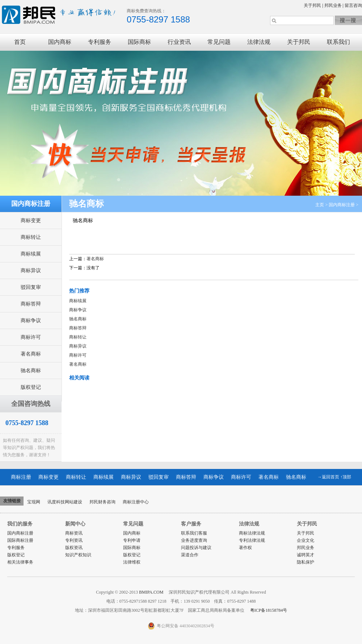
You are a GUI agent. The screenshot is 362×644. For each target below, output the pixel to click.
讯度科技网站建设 (65, 502)
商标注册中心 (136, 502)
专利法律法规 (252, 540)
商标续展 (31, 254)
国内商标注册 (342, 205)
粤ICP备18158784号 (268, 610)
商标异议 (31, 271)
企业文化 (306, 540)
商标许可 (31, 337)
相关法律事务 (20, 562)
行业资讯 (179, 42)
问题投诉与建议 (196, 548)
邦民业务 (333, 5)
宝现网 (34, 502)
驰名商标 (31, 371)
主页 (320, 205)
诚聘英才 (306, 555)
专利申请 (132, 540)
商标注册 (21, 477)
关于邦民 (312, 5)
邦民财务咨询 (102, 502)
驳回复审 (31, 287)
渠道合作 (190, 555)
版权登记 (31, 387)
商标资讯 (74, 533)
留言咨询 (353, 5)
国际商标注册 (20, 540)
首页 (20, 42)
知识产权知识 (78, 555)
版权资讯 (74, 548)
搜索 (348, 20)
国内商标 (60, 42)
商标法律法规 (252, 533)
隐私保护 (306, 562)
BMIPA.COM (152, 592)
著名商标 (31, 354)
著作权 (245, 548)
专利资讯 (74, 540)
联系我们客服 (194, 533)
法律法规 (259, 42)
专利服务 (100, 42)
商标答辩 (31, 304)
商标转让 (31, 237)
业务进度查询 (194, 540)
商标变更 (31, 221)
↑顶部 (346, 477)
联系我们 (338, 42)
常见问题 (219, 42)
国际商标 (139, 42)
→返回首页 (328, 477)
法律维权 (132, 562)
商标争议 (31, 321)
